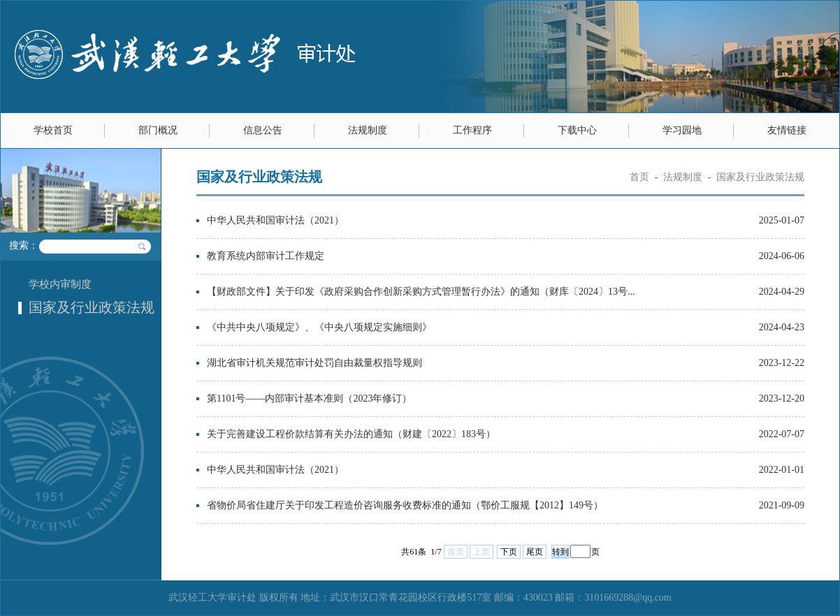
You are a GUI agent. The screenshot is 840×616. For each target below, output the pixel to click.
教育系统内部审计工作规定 (266, 256)
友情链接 (787, 130)
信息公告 (263, 130)
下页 (509, 552)
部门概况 (158, 130)
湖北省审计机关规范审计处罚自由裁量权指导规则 (314, 363)
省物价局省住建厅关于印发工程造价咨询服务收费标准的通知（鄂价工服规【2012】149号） (405, 505)
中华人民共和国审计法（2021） (275, 220)
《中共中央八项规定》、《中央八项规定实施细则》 (319, 327)
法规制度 (368, 130)
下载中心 (577, 130)
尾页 (535, 552)
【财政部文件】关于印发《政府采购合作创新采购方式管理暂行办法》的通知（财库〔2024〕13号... (421, 292)
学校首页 (53, 130)
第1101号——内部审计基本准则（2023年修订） (309, 398)
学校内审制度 (60, 284)
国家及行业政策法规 (92, 307)
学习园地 (682, 130)
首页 (639, 177)
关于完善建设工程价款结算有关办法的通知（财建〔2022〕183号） (351, 434)
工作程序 (472, 130)
